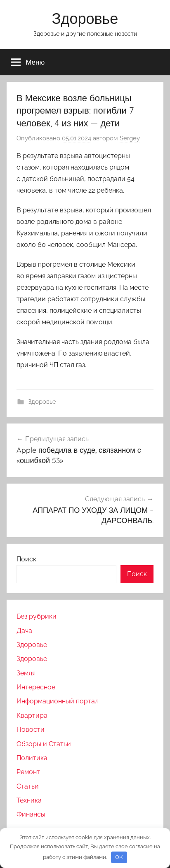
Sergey (130, 138)
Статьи (28, 786)
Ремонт (28, 772)
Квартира (32, 716)
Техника (29, 800)
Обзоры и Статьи (44, 744)
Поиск (26, 559)
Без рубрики (37, 616)
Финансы (31, 814)
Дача (24, 631)
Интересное (36, 687)
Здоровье (85, 18)
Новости (31, 730)
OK (119, 857)
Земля (26, 673)
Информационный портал (58, 701)
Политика (32, 758)
